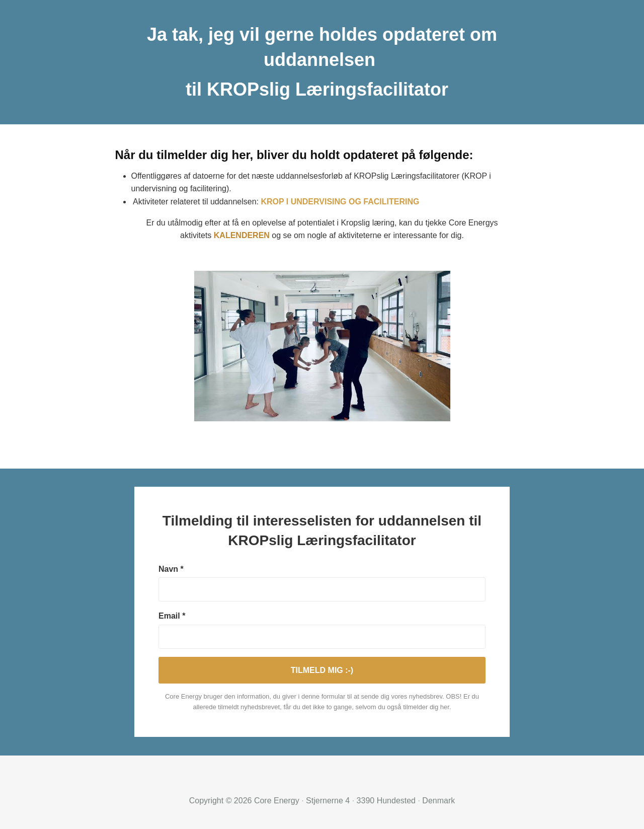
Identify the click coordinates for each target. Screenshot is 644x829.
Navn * (171, 569)
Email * (172, 616)
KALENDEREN (242, 235)
